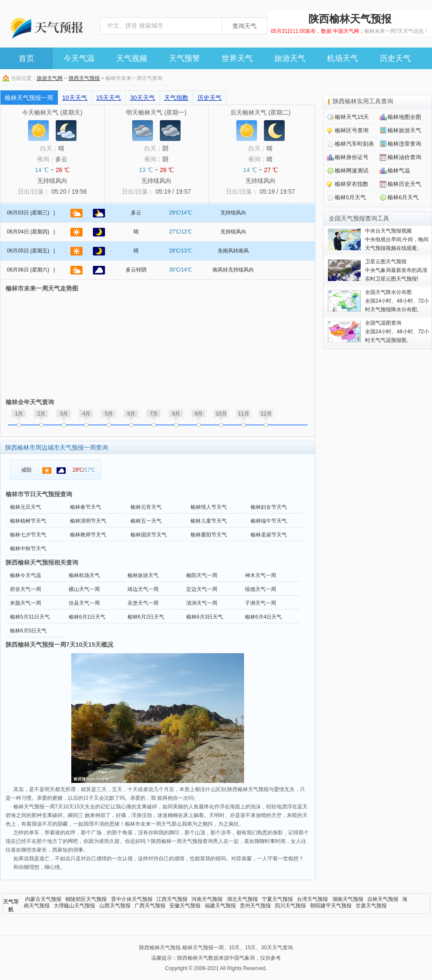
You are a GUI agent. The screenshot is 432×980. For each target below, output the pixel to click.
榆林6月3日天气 (205, 617)
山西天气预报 (115, 906)
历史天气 (395, 58)
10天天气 (75, 98)
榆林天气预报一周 (29, 98)
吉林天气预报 (383, 899)
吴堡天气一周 (143, 603)
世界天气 (237, 58)
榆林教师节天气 (88, 535)
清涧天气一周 (202, 603)
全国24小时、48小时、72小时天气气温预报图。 (397, 332)
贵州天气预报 (255, 906)
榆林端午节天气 (269, 521)
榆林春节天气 (86, 507)
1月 (19, 414)
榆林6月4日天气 (263, 617)
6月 (132, 414)
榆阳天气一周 (202, 575)
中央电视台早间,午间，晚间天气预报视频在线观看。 (397, 239)
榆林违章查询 (404, 144)
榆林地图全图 (404, 117)
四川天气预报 (290, 906)
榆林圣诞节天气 (269, 535)
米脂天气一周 (25, 603)
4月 (87, 414)
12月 (266, 414)
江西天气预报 (172, 899)
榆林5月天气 (350, 197)
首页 (26, 58)
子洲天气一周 (260, 603)
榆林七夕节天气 (28, 535)
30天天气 (143, 98)
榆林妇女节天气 (269, 507)
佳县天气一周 (84, 603)
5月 (109, 414)
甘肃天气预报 (371, 906)
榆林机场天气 (84, 575)
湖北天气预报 (242, 899)
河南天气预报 (207, 899)
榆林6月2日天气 (146, 617)
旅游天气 (290, 58)
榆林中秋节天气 (28, 549)
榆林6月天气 (403, 197)
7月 (154, 414)
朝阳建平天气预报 (331, 906)
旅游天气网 (50, 78)
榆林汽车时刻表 (354, 144)
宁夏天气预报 (277, 899)
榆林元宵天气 (146, 507)
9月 (199, 414)
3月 (64, 414)
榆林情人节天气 (209, 507)
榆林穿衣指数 (352, 184)
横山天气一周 (84, 589)
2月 (42, 414)
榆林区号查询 (352, 130)
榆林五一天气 (146, 521)
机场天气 (343, 58)
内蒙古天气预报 (43, 899)
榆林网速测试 (352, 171)
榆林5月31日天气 (30, 617)
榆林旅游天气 (143, 575)
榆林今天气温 (25, 575)
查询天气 (245, 26)
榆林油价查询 (404, 157)
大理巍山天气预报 (74, 906)
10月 (221, 414)
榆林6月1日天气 (87, 617)
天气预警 (184, 58)
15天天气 (109, 98)
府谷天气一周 (25, 589)
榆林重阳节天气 (209, 535)
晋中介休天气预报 (132, 899)
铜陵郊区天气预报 (86, 899)
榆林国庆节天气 (149, 535)
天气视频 (132, 58)
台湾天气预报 (312, 899)
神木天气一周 (260, 575)
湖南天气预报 (348, 899)
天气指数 (176, 98)
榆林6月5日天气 (28, 631)
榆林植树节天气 (28, 521)
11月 (243, 414)
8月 (176, 414)
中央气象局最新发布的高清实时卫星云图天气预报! (396, 270)
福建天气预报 (220, 906)
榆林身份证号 (352, 157)
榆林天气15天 (352, 117)
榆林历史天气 (404, 184)
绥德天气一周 (260, 589)
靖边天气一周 (143, 589)
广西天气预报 (150, 906)
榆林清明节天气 (88, 521)
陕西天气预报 (84, 78)
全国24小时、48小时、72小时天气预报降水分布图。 (397, 301)
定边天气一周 (202, 589)
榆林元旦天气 (25, 507)
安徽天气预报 (185, 906)
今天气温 (79, 58)
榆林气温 (399, 171)
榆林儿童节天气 (209, 521)
